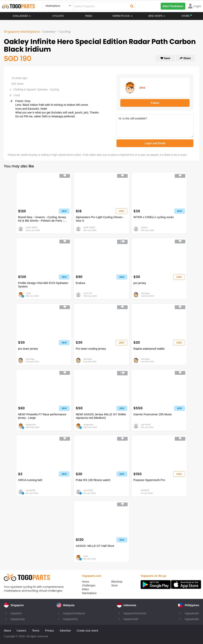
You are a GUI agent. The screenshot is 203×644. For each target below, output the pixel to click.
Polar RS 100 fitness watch (93, 480)
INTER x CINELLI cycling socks (154, 217)
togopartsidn (131, 619)
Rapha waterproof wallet (149, 349)
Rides (89, 16)
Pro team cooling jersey (91, 349)
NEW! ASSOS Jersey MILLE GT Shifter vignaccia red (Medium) (101, 416)
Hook (86, 556)
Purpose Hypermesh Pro (149, 480)
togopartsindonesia (135, 613)
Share (185, 58)
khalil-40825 (32, 227)
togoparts (16, 613)
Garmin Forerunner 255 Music (153, 414)
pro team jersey (28, 349)
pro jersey (140, 283)
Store (114, 585)
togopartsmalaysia (74, 613)
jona (142, 88)
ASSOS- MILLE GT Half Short (95, 546)
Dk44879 (145, 490)
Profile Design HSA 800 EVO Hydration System (43, 285)
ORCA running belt (30, 480)
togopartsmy (71, 619)
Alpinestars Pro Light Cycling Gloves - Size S (100, 219)
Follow (155, 103)
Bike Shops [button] (157, 16)
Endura (80, 283)
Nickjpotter (31, 425)
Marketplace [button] (123, 16)
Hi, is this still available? (155, 126)
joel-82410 (146, 425)
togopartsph (192, 613)
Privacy (50, 631)
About (7, 631)
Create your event (87, 631)
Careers (22, 631)
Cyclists (58, 16)
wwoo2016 (30, 490)
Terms (36, 631)
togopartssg (18, 619)
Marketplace (89, 593)
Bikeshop (117, 582)
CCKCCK (88, 293)
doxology (145, 293)
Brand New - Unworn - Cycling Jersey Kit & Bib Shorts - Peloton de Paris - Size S (42, 219)
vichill (28, 293)
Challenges (22, 16)
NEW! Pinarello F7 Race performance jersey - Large (42, 416)
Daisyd (144, 227)
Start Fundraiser (173, 6)
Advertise (65, 631)
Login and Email (155, 143)
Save (165, 58)
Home (85, 582)
